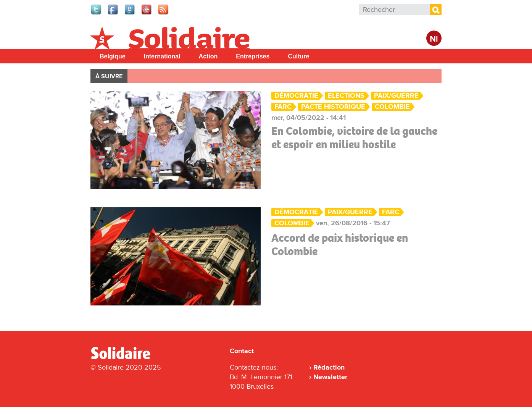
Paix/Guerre (396, 96)
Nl (434, 39)
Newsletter (330, 377)
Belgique (113, 56)
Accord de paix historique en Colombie (340, 245)
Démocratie (296, 96)
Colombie (392, 107)
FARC (283, 107)
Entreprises (253, 56)
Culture (298, 56)
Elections (346, 96)
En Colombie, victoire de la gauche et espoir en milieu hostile (354, 138)
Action (208, 56)
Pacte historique (333, 107)
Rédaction (329, 367)
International (162, 56)
